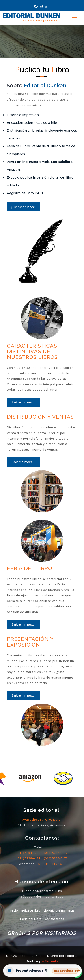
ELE (71, 910)
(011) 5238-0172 (56, 858)
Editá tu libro (31, 910)
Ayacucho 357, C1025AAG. (42, 820)
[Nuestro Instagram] (42, 6)
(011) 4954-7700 (28, 853)
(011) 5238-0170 (56, 853)
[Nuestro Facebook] (37, 6)
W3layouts (50, 961)
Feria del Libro (31, 919)
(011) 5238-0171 (28, 858)
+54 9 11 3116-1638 (51, 864)
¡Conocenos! (23, 207)
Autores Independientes (42, 21)
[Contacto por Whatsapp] (47, 6)
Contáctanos (54, 919)
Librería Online (54, 910)
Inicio (14, 910)
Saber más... (23, 402)
